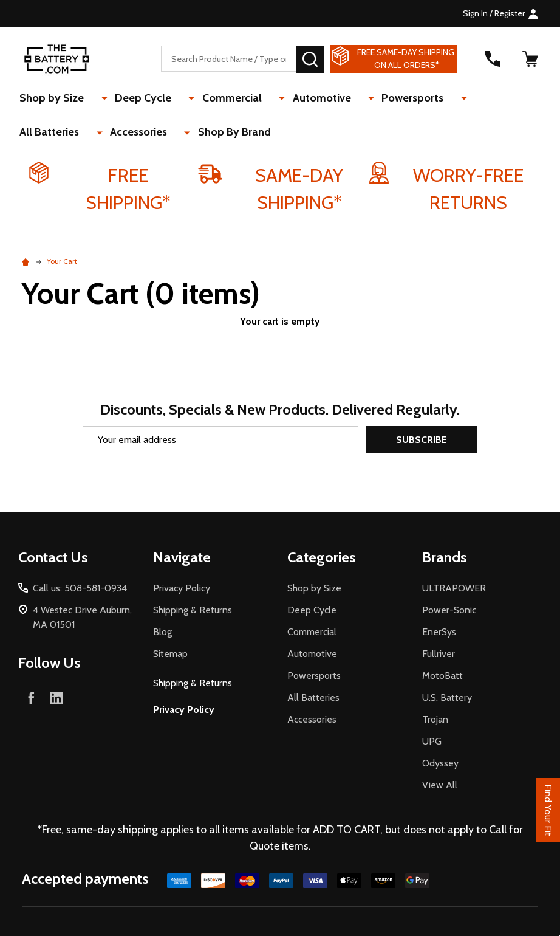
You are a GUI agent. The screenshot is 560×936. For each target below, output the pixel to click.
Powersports (369, 98)
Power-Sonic (449, 610)
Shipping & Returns (193, 610)
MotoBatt (442, 676)
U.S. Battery (447, 697)
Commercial (211, 98)
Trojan (435, 719)
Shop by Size (54, 98)
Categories (322, 557)
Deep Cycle (134, 98)
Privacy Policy (182, 588)
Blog (162, 632)
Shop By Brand (135, 134)
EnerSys (439, 632)
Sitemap (170, 654)
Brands (445, 557)
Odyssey (440, 763)
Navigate (182, 557)
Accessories (50, 134)
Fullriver (439, 654)
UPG (432, 741)
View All (440, 785)
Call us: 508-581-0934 (80, 588)
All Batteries (449, 98)
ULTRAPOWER (454, 588)
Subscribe (422, 440)
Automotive (290, 98)
